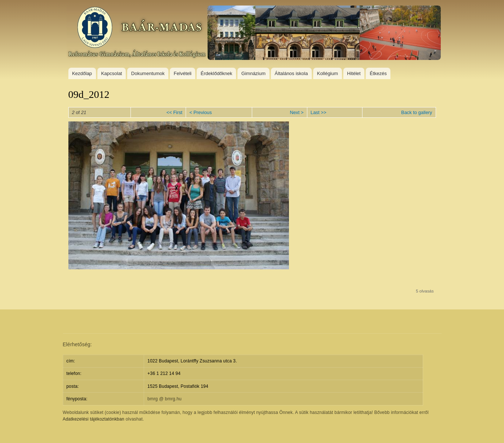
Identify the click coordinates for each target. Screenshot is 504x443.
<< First (174, 112)
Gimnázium (254, 73)
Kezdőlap (82, 73)
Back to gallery (417, 112)
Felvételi (183, 73)
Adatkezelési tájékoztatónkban (94, 419)
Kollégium (327, 73)
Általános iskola (291, 73)
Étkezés (378, 73)
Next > (296, 112)
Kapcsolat (112, 73)
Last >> (319, 112)
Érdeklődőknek (217, 73)
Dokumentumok (148, 73)
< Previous (201, 112)
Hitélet (354, 73)
